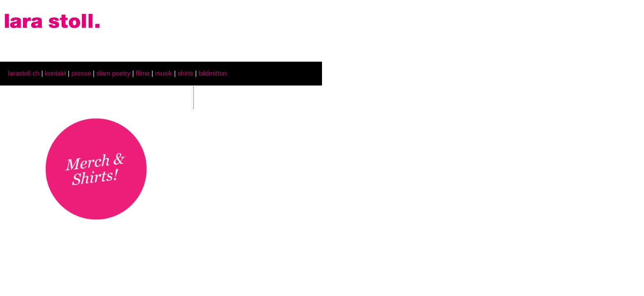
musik (163, 73)
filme (143, 73)
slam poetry (114, 73)
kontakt (55, 73)
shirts (185, 73)
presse (81, 73)
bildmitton (213, 73)
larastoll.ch (24, 73)
